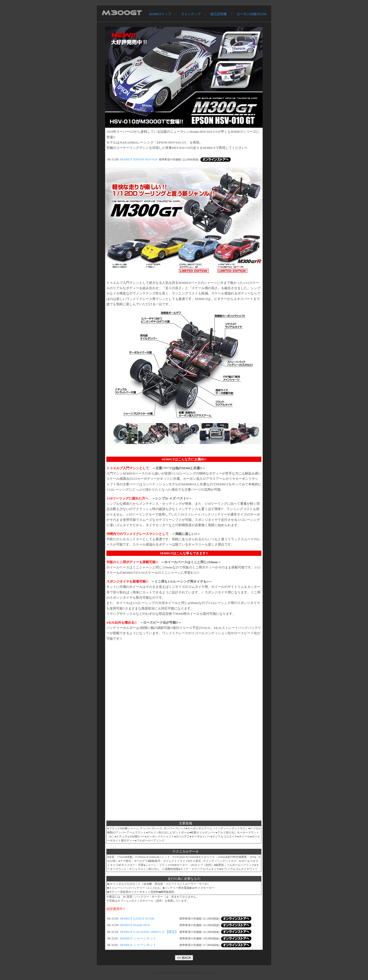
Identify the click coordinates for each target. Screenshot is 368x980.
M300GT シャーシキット (138, 938)
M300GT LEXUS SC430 (137, 918)
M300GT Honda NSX (135, 925)
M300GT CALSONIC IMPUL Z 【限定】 (149, 932)
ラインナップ (191, 14)
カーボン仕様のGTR (252, 14)
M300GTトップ (160, 14)
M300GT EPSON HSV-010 (139, 159)
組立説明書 (219, 14)
